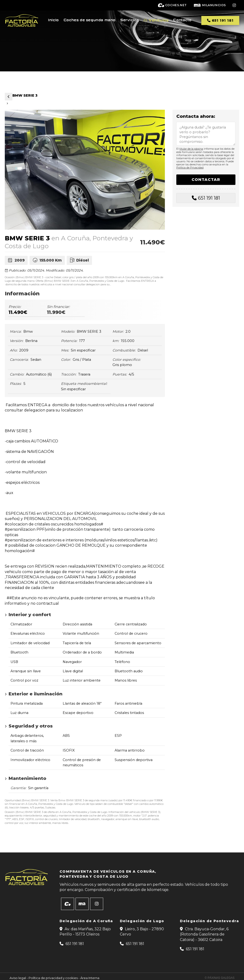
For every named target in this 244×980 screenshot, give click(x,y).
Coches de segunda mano (90, 20)
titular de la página (191, 149)
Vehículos (159, 20)
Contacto (182, 20)
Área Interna (90, 978)
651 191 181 (209, 198)
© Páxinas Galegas (220, 978)
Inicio (53, 20)
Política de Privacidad (190, 168)
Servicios (130, 20)
